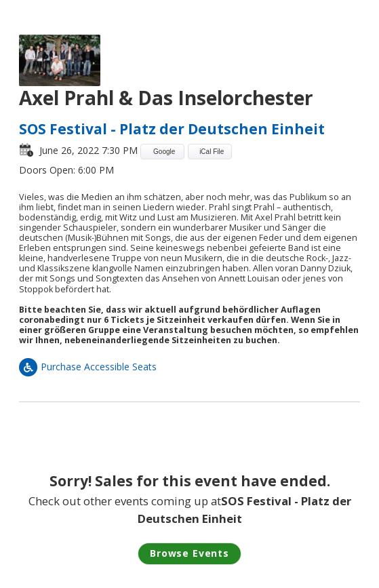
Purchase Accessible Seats (88, 367)
